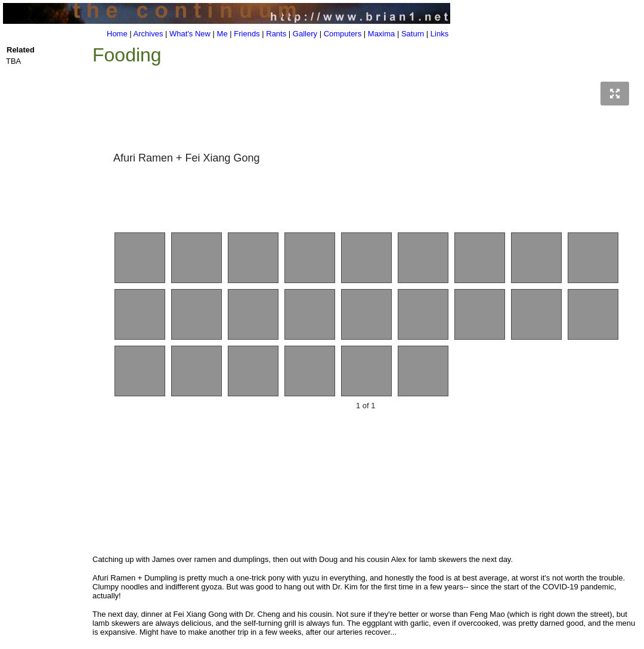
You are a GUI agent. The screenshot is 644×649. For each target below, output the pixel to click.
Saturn (413, 34)
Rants (276, 34)
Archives (148, 34)
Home (117, 34)
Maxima (382, 34)
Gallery (305, 34)
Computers (343, 34)
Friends (247, 34)
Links (439, 34)
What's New (190, 34)
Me (222, 34)
